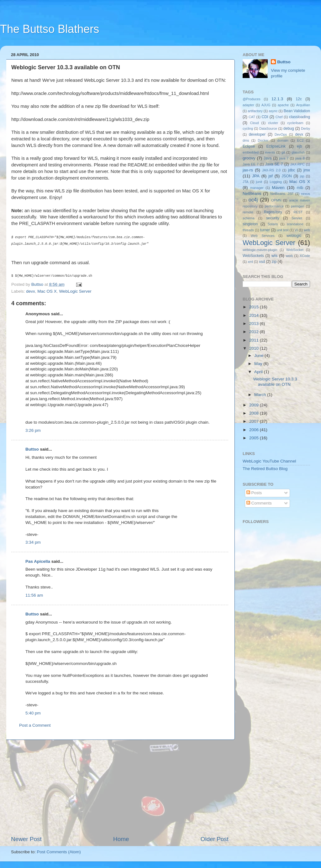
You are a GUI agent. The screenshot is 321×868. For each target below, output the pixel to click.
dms (246, 140)
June (259, 356)
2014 (255, 315)
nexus (305, 194)
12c (299, 99)
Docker (263, 140)
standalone (295, 224)
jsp (302, 176)
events (270, 152)
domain (283, 140)
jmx (307, 170)
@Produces (252, 99)
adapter (248, 105)
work (289, 256)
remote (248, 212)
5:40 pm (33, 713)
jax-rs (248, 170)
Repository (273, 212)
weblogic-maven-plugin (260, 250)
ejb (299, 146)
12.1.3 (277, 99)
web (307, 230)
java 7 (284, 158)
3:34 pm (33, 542)
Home (121, 839)
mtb (300, 188)
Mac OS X (47, 291)
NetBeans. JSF (282, 194)
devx (31, 291)
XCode (305, 256)
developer (257, 134)
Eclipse (249, 146)
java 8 (300, 158)
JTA (245, 182)
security (273, 218)
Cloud (254, 123)
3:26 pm (33, 430)
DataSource (268, 128)
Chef (279, 117)
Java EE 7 (251, 164)
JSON (287, 176)
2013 (255, 324)
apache (283, 105)
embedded (251, 152)
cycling (248, 128)
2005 (255, 438)
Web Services (263, 236)
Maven (278, 188)
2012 (255, 332)
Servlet (297, 218)
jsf (271, 176)
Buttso (32, 449)
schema (249, 218)
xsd (262, 262)
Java (268, 158)
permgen (298, 206)
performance (274, 206)
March (261, 395)
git (283, 152)
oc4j (253, 200)
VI (296, 230)
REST (298, 212)
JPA (256, 176)
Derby (305, 128)
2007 (255, 421)
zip (274, 262)
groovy (249, 158)
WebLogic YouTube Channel (269, 461)
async (273, 111)
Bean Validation (297, 111)
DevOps (281, 134)
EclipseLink (276, 146)
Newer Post (26, 839)
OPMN (276, 200)
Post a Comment (35, 725)
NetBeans (252, 193)
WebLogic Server (75, 291)
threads (248, 230)
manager (257, 188)
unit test (283, 230)
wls (275, 256)
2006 (255, 430)
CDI (265, 117)
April (259, 372)
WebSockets (253, 256)
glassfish (298, 152)
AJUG (266, 105)
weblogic (294, 236)
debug (289, 128)
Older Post (215, 839)
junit (259, 182)
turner (265, 230)
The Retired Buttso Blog (265, 469)
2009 (255, 405)
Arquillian (303, 105)
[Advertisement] (120, 787)
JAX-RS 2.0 (271, 170)
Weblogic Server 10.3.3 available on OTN (275, 382)
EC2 (300, 140)
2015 (255, 307)
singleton (250, 224)
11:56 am (34, 595)
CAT (252, 117)
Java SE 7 (274, 164)
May (259, 364)
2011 (255, 340)
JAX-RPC (297, 164)
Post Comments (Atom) (59, 852)
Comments (259, 503)
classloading (300, 117)
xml (250, 262)
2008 (255, 413)
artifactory (255, 111)
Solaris (273, 224)
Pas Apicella (38, 561)
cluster (273, 123)
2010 (255, 348)
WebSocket (295, 250)
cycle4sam (295, 123)
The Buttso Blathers (50, 29)
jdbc (292, 170)
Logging (276, 182)
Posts (254, 493)
